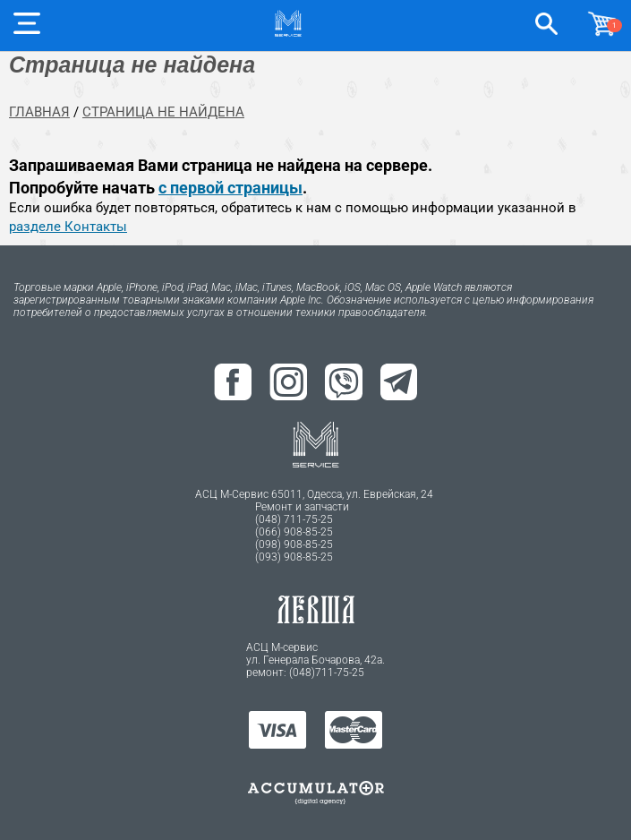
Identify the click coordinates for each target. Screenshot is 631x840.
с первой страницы (230, 188)
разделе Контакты (68, 227)
